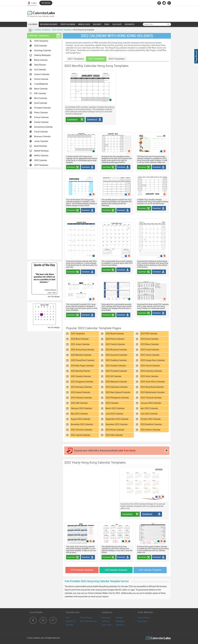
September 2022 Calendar (117, 419)
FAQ (67, 618)
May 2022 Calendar (79, 414)
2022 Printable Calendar (116, 371)
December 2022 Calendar (117, 424)
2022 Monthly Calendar (81, 355)
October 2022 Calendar (151, 419)
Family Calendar (41, 122)
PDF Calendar (40, 93)
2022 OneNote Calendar (116, 360)
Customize (72, 120)
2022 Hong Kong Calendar (152, 387)
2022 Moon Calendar (150, 344)
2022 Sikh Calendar (114, 435)
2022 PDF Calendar (149, 334)
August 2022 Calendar (81, 419)
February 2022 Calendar (81, 408)
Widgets (119, 618)
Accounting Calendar (43, 127)
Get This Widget (54, 297)
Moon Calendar (41, 89)
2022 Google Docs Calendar (153, 360)
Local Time (106, 625)
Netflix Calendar (41, 156)
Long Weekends (41, 84)
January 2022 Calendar (151, 403)
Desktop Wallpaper (42, 55)
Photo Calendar (41, 113)
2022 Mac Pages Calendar (82, 366)
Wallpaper (120, 621)
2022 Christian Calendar (81, 430)
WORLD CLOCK (84, 24)
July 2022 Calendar (149, 414)
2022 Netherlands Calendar (153, 392)
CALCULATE (117, 24)
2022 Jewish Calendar (81, 435)
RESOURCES (130, 24)
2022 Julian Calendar (80, 344)
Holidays (120, 625)
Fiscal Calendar (41, 132)
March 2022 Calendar (115, 408)
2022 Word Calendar (80, 339)
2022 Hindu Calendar (115, 430)
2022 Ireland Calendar (81, 392)
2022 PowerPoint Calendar (83, 360)
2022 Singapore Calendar (82, 382)
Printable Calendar (42, 108)
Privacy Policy (86, 618)
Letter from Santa (126, 451)
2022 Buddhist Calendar (151, 424)
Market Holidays (41, 151)
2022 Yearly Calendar (150, 355)
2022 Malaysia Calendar (116, 382)
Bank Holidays (41, 146)
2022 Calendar (112, 403)
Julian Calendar (41, 141)
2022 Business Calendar (116, 350)
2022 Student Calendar (116, 366)
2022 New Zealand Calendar (118, 392)
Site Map (69, 625)
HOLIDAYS (97, 24)
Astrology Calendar (43, 50)
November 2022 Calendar (82, 424)
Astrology (106, 618)
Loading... (44, 314)
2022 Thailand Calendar (151, 398)
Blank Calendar (41, 60)
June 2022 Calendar (114, 414)
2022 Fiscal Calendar (150, 350)
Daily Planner (40, 65)
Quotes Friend (144, 618)
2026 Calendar (41, 46)
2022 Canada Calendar (81, 376)
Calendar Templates (42, 30)
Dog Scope (142, 621)
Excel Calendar (41, 103)
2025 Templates (41, 165)
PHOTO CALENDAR (68, 24)
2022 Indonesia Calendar (117, 387)
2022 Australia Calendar (151, 371)
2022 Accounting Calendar (82, 350)
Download (92, 120)
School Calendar (41, 117)
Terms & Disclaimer (88, 621)
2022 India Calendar (149, 376)
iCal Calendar (40, 70)
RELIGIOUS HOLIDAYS (49, 24)
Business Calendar (42, 136)
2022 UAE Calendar (79, 403)
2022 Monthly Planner (81, 371)
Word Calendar (41, 98)
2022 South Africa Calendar (153, 382)
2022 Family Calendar (115, 344)
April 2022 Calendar (149, 408)
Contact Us (70, 621)
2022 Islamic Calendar (150, 430)
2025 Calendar (41, 160)
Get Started (46, 3)
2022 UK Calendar (114, 376)
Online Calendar (41, 79)
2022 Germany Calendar (81, 387)
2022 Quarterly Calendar (116, 355)
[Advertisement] (44, 214)
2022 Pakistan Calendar (81, 398)
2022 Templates (78, 334)
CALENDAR (33, 24)
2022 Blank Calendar (115, 334)
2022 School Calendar (150, 366)
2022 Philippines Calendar (117, 398)
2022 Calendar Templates (62, 30)
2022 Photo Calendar (115, 339)
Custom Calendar (42, 74)
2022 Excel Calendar (149, 339)
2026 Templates (41, 41)
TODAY (107, 24)
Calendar (106, 621)
